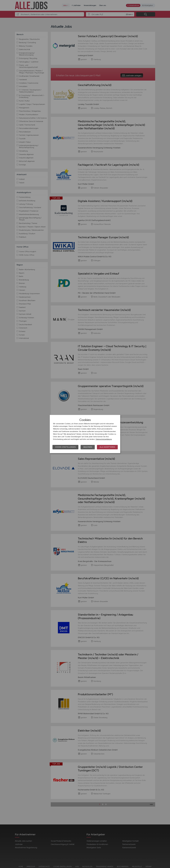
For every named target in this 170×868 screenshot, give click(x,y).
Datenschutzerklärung (104, 439)
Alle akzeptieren (107, 447)
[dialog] (85, 434)
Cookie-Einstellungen (65, 447)
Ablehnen (88, 447)
